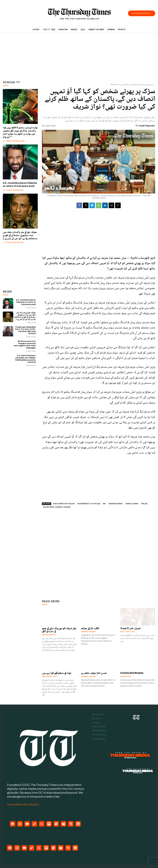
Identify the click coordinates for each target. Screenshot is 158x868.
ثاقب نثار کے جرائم (90, 628)
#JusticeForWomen (132, 673)
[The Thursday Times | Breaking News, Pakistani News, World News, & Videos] (79, 14)
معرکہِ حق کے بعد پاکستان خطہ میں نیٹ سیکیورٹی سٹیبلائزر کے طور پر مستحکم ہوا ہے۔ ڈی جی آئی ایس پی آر (20, 235)
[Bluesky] (63, 824)
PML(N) (144, 504)
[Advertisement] (24, 55)
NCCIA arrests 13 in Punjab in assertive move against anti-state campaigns (25, 345)
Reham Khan (126, 676)
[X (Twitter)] (42, 824)
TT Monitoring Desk (14, 141)
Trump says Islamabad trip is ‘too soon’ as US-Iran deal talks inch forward (25, 330)
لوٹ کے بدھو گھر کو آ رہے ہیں (57, 673)
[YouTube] (27, 824)
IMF (104, 504)
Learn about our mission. (23, 804)
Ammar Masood (49, 635)
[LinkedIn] (78, 824)
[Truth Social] (71, 824)
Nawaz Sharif (132, 504)
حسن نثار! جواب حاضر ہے (94, 673)
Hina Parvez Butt (50, 676)
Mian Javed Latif (128, 632)
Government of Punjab (89, 504)
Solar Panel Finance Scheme (57, 507)
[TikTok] (34, 824)
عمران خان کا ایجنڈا (130, 628)
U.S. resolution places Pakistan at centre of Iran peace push (20, 185)
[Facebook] (13, 824)
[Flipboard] (49, 824)
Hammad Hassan (88, 632)
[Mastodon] (56, 824)
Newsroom (115, 85)
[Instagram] (20, 824)
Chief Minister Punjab (64, 504)
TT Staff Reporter (13, 190)
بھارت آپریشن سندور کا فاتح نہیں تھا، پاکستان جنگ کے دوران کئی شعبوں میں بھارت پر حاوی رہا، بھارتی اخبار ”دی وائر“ (20, 132)
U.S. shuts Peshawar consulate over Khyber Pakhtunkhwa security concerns (25, 359)
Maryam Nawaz (116, 504)
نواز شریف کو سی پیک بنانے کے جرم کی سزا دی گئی (59, 630)
